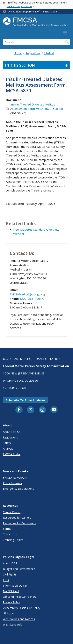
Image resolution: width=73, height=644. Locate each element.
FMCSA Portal (12, 454)
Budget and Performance (19, 569)
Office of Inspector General (20, 597)
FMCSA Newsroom (15, 478)
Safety (7, 443)
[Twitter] (31, 410)
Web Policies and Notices (19, 619)
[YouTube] (54, 410)
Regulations (33, 53)
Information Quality (15, 586)
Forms (7, 529)
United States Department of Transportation (32, 12)
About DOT (10, 563)
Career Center (12, 512)
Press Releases (12, 483)
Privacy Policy (11, 602)
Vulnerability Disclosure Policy (22, 608)
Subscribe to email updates (26, 400)
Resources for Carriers (17, 518)
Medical (49, 53)
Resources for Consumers (19, 523)
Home (18, 53)
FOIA (6, 580)
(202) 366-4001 (32, 299)
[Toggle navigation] (65, 33)
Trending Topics (13, 540)
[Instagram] (42, 410)
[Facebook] (19, 410)
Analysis (8, 449)
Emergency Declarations (18, 489)
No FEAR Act (11, 591)
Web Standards (12, 624)
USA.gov (8, 613)
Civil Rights (10, 574)
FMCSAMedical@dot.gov (28, 294)
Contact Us (10, 534)
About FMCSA (12, 432)
